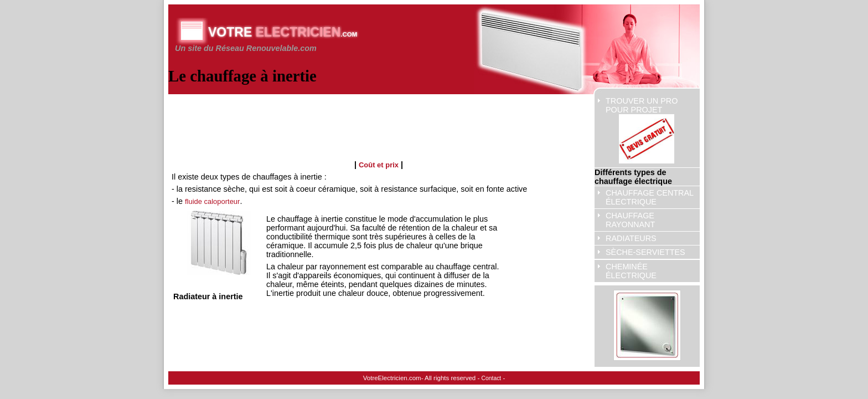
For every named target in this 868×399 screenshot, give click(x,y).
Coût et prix (379, 165)
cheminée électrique (631, 271)
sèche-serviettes (645, 252)
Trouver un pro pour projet (642, 130)
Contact (492, 378)
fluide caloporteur (212, 201)
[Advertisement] (373, 122)
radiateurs (631, 238)
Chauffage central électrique (650, 197)
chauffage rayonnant (630, 220)
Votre (283, 32)
